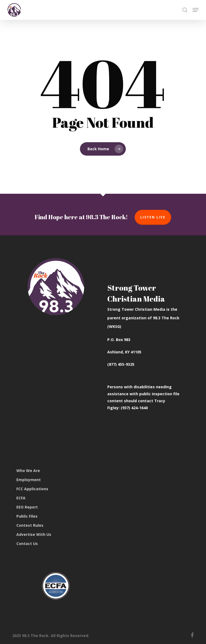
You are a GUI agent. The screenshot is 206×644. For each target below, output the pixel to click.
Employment (29, 480)
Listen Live (153, 217)
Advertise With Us (34, 534)
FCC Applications (32, 489)
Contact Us (27, 544)
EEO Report (27, 507)
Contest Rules (30, 525)
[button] (196, 10)
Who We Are (28, 471)
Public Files (27, 516)
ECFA (21, 498)
